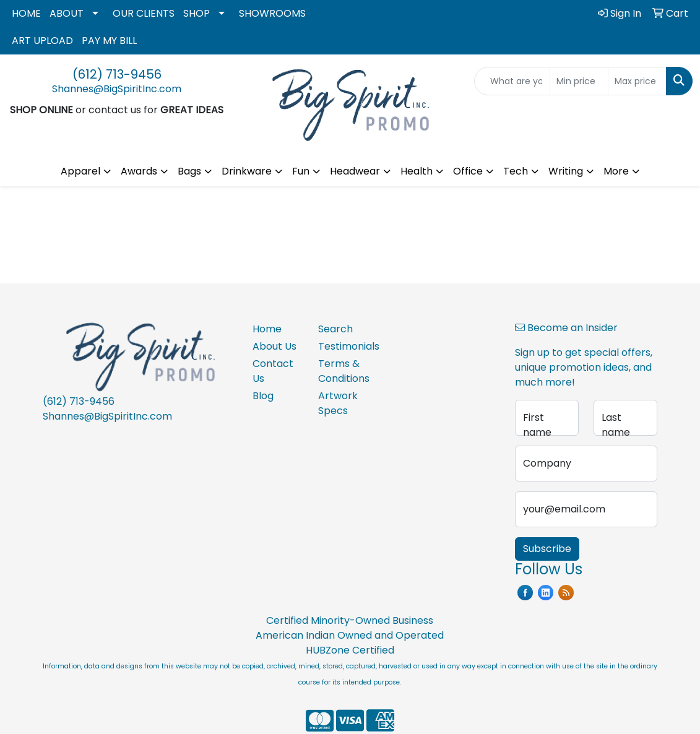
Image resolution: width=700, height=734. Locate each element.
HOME (26, 13)
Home (267, 329)
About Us (274, 346)
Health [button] (417, 171)
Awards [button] (139, 171)
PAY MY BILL (109, 41)
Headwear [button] (355, 171)
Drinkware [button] (247, 171)
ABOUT (67, 13)
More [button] (616, 171)
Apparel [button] (80, 171)
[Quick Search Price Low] (579, 81)
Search (335, 329)
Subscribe (547, 549)
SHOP (197, 13)
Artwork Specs (338, 403)
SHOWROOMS (272, 13)
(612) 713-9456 (117, 74)
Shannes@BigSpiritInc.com (117, 89)
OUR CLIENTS (144, 13)
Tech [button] (516, 171)
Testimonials (344, 346)
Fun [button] (301, 171)
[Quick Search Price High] (637, 81)
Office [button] (468, 171)
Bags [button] (189, 171)
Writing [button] (566, 171)
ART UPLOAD (42, 41)
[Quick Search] (512, 81)
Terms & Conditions (344, 371)
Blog (263, 396)
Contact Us (273, 371)
